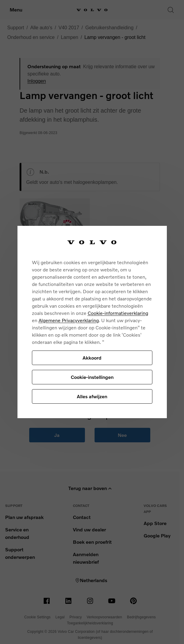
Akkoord (92, 358)
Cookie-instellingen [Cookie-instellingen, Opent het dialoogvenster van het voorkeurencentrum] (92, 377)
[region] (92, 322)
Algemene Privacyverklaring (69, 320)
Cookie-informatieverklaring (118, 313)
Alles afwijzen (92, 396)
